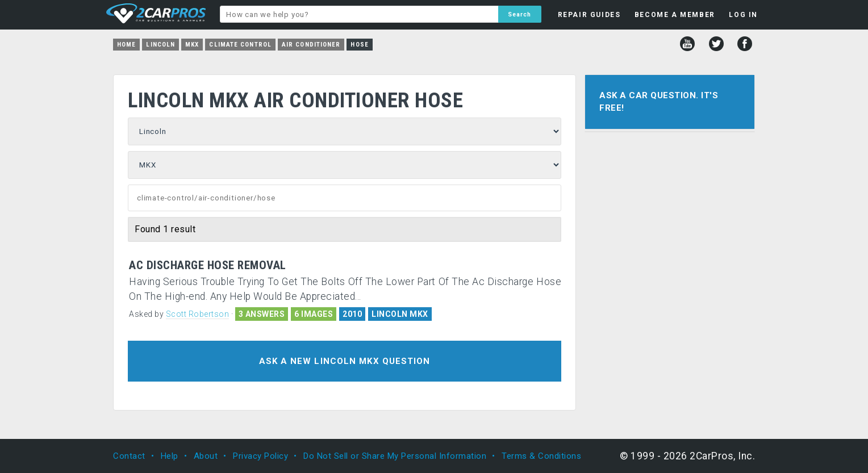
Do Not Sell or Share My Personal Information (395, 456)
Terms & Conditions (541, 456)
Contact (129, 456)
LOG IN (743, 15)
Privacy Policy (260, 456)
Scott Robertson (198, 314)
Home (126, 45)
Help (170, 456)
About (206, 456)
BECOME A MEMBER (675, 15)
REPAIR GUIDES (589, 15)
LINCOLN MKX (400, 314)
